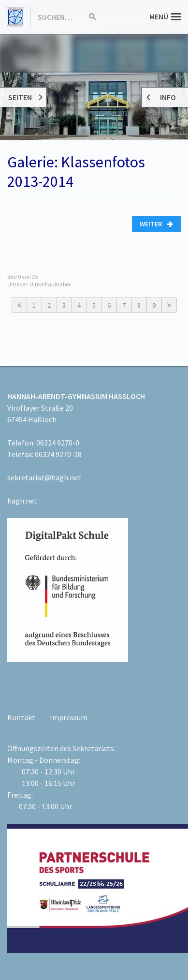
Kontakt (21, 717)
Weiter (156, 224)
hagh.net (22, 501)
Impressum (69, 717)
